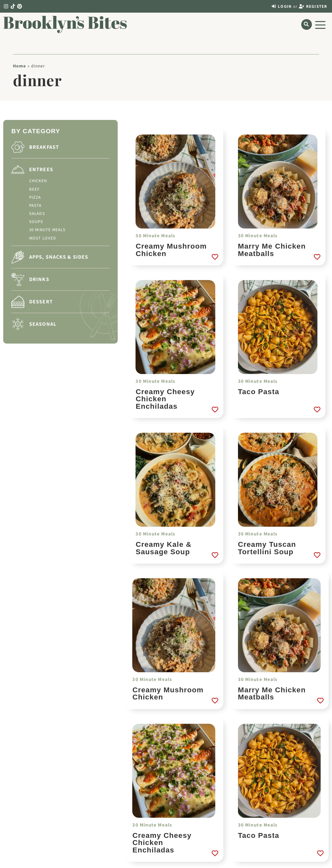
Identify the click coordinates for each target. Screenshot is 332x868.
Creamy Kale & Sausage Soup (163, 548)
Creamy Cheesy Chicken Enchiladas (165, 399)
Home (19, 66)
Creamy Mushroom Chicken (171, 250)
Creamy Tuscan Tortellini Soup (267, 548)
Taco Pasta (259, 392)
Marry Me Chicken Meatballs (272, 250)
